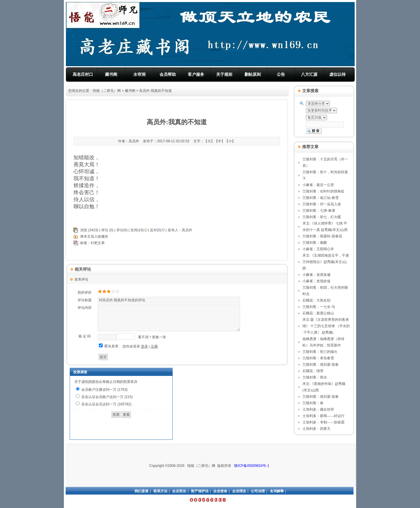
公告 (281, 74)
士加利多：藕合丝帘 (318, 409)
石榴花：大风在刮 (316, 300)
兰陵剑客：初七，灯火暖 (322, 217)
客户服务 (196, 74)
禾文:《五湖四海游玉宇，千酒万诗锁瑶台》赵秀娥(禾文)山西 (326, 262)
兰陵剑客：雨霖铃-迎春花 (322, 236)
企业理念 (239, 491)
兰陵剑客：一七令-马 (319, 307)
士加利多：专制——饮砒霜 (323, 422)
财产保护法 (200, 491)
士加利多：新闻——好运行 (323, 416)
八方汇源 (309, 74)
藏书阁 (111, 74)
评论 (105, 230)
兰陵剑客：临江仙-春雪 (321, 198)
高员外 (187, 230)
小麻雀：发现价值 (316, 281)
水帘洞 (139, 74)
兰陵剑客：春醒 (315, 243)
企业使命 (220, 491)
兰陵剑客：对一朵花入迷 (322, 204)
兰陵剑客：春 (313, 403)
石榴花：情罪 (313, 371)
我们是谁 (141, 491)
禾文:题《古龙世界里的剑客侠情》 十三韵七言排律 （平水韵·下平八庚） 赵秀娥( (326, 326)
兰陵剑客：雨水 (315, 377)
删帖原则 (253, 74)
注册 (154, 346)
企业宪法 (179, 491)
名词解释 (277, 491)
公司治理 (258, 491)
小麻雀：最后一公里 (318, 185)
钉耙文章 (98, 243)
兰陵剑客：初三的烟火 (320, 352)
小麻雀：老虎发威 (316, 275)
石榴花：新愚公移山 (318, 313)
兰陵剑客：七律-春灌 (319, 211)
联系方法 (160, 491)
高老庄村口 (83, 74)
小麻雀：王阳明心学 (318, 249)
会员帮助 (168, 74)
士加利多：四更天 (316, 429)
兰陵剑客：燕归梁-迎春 (321, 365)
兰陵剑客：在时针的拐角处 (323, 191)
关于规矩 (224, 74)
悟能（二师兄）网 (107, 91)
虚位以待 (337, 74)
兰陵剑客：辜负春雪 (318, 358)
